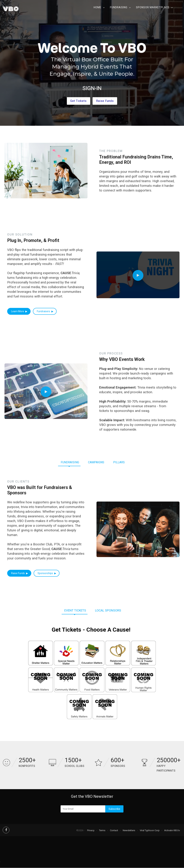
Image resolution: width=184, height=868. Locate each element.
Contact (114, 830)
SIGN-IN (92, 88)
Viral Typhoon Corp (150, 830)
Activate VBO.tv (172, 830)
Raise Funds (18, 573)
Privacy (91, 830)
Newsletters (129, 830)
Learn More (18, 311)
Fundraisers (44, 311)
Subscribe (114, 809)
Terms (102, 830)
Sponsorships (46, 573)
